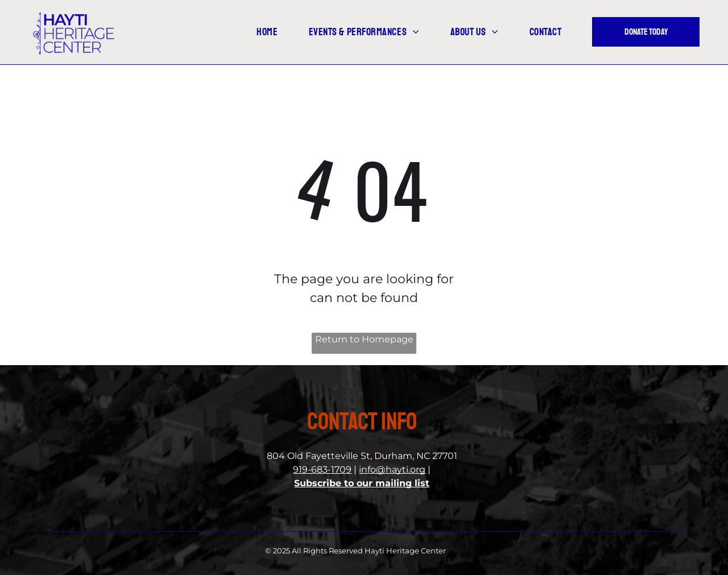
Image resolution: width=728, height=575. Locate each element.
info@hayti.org (392, 469)
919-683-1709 (322, 469)
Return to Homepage (364, 339)
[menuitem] (276, 32)
